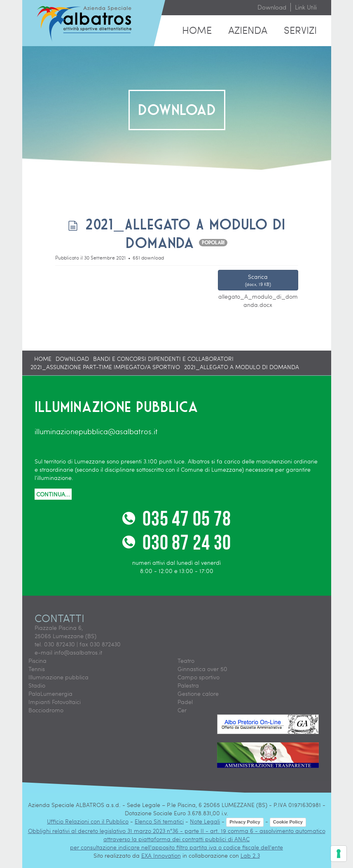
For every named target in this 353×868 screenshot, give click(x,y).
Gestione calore (198, 694)
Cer (182, 710)
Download (272, 7)
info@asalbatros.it (78, 652)
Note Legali (205, 821)
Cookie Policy (288, 822)
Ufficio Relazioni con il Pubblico (88, 821)
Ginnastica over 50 (202, 669)
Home (197, 30)
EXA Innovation (161, 855)
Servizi (300, 30)
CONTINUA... (53, 494)
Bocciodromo (46, 710)
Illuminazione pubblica (58, 677)
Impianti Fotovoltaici (55, 702)
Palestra (188, 685)
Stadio (37, 685)
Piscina (37, 661)
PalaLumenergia (50, 694)
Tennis (37, 669)
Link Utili (306, 7)
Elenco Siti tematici (159, 821)
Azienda (248, 30)
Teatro (186, 661)
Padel (185, 702)
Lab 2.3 (250, 855)
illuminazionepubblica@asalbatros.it (96, 431)
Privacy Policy (245, 822)
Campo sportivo (199, 677)
